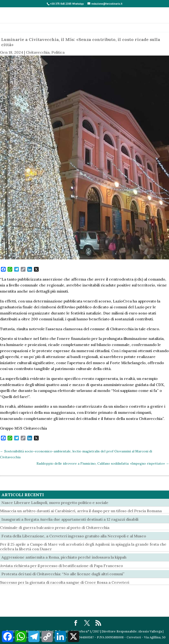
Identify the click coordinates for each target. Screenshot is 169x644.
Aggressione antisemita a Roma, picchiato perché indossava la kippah (64, 557)
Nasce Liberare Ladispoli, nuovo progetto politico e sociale (55, 503)
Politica (58, 52)
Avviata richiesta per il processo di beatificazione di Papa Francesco (62, 566)
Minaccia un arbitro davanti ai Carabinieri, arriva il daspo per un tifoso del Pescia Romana (81, 511)
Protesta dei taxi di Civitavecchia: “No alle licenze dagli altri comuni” (63, 574)
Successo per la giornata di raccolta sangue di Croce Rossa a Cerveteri (65, 582)
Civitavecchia (38, 52)
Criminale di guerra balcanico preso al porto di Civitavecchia (55, 527)
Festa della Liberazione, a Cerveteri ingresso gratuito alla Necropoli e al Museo (74, 536)
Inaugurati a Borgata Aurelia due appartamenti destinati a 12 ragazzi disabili (70, 519)
